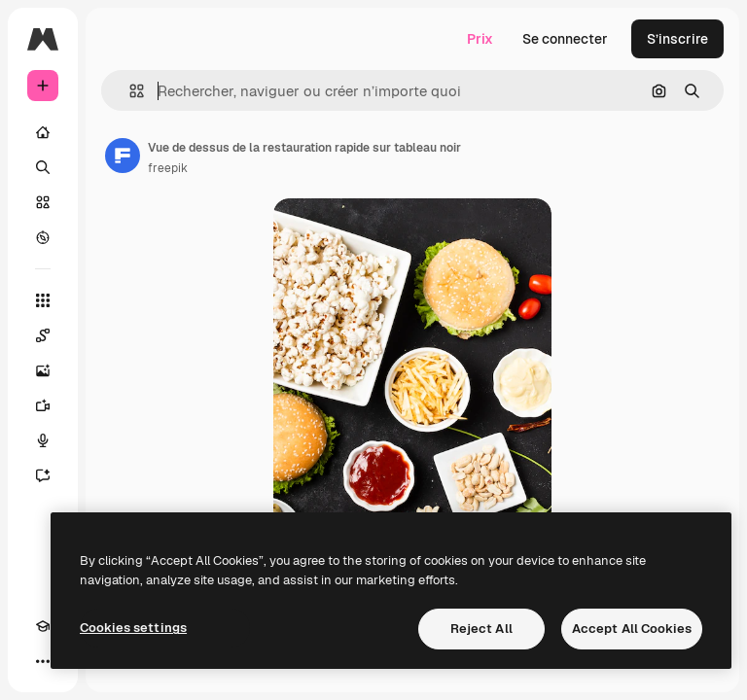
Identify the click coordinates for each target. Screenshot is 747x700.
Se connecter (565, 39)
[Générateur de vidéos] (43, 405)
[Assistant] (43, 475)
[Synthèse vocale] (43, 440)
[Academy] (43, 626)
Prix (480, 39)
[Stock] (43, 202)
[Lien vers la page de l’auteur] (123, 156)
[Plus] (43, 661)
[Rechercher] (43, 167)
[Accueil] (43, 132)
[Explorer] (43, 237)
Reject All (481, 629)
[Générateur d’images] (43, 370)
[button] (129, 91)
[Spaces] (43, 335)
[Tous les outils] (43, 300)
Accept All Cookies (632, 629)
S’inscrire (677, 39)
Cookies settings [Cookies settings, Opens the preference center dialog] (133, 628)
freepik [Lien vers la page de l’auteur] (168, 168)
